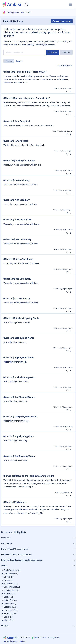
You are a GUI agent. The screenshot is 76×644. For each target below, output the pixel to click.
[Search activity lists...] (24, 53)
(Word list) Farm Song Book (17, 121)
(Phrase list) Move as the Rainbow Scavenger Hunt (29, 476)
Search (53, 53)
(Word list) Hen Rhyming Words (19, 397)
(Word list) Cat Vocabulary (17, 180)
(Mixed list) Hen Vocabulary (17, 239)
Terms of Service (10, 641)
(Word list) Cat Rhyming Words (19, 338)
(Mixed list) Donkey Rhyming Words (21, 318)
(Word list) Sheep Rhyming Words (20, 417)
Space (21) (9, 617)
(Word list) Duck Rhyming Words (20, 377)
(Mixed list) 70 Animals (15, 502)
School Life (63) (11, 584)
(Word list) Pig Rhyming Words (19, 358)
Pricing (22, 641)
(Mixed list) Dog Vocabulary (17, 279)
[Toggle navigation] (70, 4)
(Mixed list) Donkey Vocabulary (19, 161)
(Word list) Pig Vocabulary (17, 200)
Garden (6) (9, 580)
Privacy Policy (54, 638)
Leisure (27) (9, 577)
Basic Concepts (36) (13, 570)
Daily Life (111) (10, 600)
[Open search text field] (26, 4)
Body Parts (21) (11, 610)
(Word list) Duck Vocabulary (17, 220)
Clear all (19, 61)
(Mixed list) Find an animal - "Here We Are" (25, 72)
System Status (40, 638)
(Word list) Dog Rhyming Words (19, 436)
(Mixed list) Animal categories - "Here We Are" (27, 98)
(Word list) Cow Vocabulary (17, 299)
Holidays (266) (10, 614)
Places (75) (9, 620)
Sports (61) (9, 597)
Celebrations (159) (12, 587)
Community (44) (11, 574)
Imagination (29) (11, 590)
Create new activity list (62, 21)
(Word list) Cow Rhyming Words (19, 456)
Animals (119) (10, 604)
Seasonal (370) (10, 607)
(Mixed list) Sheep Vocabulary (18, 259)
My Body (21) (10, 594)
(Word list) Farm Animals (16, 141)
